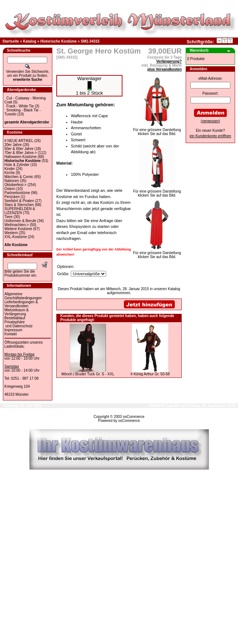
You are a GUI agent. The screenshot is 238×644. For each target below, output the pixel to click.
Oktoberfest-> (15, 185)
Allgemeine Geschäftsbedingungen (23, 296)
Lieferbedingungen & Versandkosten (21, 304)
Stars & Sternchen (19, 205)
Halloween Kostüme (21, 157)
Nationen (12, 181)
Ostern (10, 189)
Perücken (12, 197)
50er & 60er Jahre (19, 149)
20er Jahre (13, 145)
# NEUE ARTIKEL (19, 141)
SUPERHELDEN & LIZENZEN (20, 211)
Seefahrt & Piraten (19, 201)
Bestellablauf (15, 318)
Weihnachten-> (17, 225)
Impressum (13, 330)
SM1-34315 (90, 41)
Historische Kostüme (59, 41)
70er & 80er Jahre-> (21, 153)
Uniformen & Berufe (20, 221)
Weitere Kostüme (18, 229)
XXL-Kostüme (16, 237)
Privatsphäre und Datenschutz (19, 324)
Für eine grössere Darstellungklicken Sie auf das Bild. (157, 130)
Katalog (30, 41)
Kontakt (11, 334)
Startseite (11, 41)
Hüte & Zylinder (17, 165)
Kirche (9, 173)
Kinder (10, 169)
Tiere (8, 217)
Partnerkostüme (17, 193)
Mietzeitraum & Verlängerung (17, 312)
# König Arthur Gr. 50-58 (150, 374)
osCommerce (134, 417)
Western (11, 233)
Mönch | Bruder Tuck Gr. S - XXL (88, 374)
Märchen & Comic (19, 177)
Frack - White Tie (20, 106)
